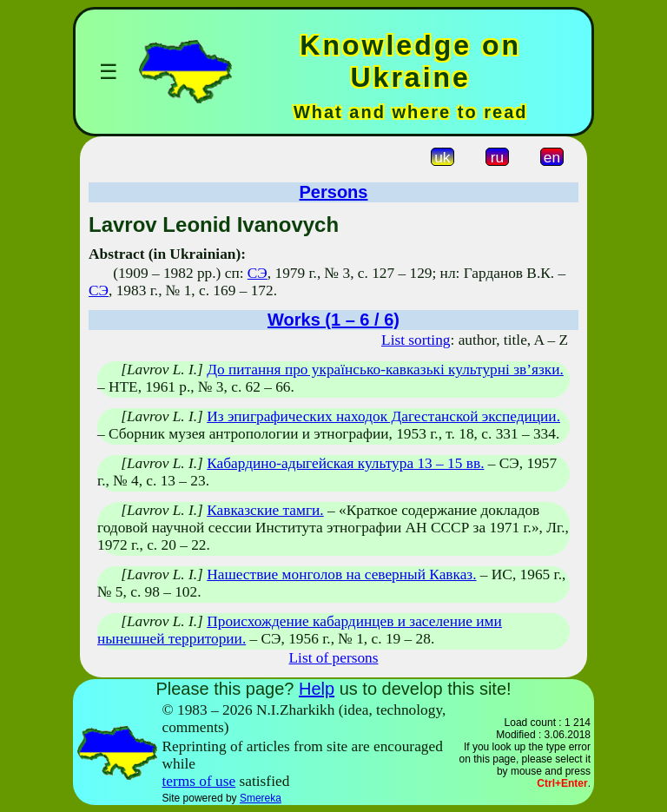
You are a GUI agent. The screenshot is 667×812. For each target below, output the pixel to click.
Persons (334, 192)
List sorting (416, 340)
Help (317, 689)
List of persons (334, 658)
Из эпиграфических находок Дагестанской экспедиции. (383, 416)
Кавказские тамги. (265, 510)
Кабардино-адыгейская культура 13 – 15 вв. (345, 463)
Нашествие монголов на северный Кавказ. (341, 574)
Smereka (261, 798)
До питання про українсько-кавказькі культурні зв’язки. (385, 370)
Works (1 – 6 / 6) (333, 320)
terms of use (199, 781)
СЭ (258, 273)
